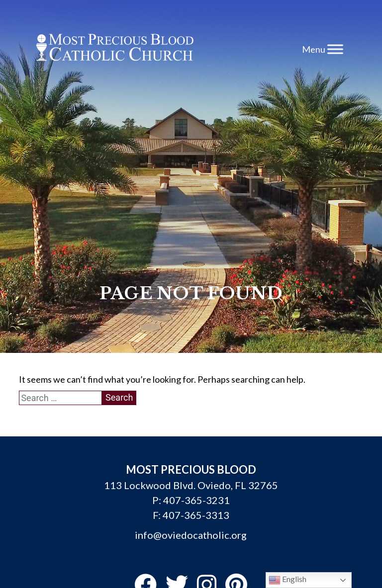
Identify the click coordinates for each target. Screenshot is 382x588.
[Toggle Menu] (335, 49)
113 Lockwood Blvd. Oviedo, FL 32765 (191, 485)
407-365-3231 (196, 500)
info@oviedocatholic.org (191, 535)
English (287, 580)
